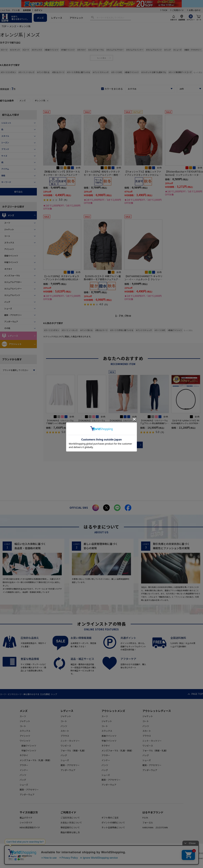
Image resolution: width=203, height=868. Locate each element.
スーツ (7, 223)
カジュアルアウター (13, 282)
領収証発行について (70, 827)
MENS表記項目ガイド (30, 827)
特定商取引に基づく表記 (125, 853)
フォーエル (148, 822)
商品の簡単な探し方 (70, 832)
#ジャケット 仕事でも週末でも (154, 72)
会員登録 (27, 10)
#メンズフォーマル (96, 50)
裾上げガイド (26, 818)
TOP (4, 26)
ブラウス (65, 736)
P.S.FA (145, 818)
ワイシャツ (25, 741)
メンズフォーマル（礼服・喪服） (36, 760)
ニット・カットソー (70, 741)
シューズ (8, 308)
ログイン (38, 10)
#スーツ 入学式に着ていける (79, 72)
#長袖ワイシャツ (51, 50)
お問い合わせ (195, 10)
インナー (24, 770)
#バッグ (168, 50)
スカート (65, 731)
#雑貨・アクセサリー (193, 50)
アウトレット (76, 18)
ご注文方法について (70, 818)
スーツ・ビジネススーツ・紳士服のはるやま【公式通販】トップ (28, 694)
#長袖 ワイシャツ (132, 72)
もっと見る (102, 58)
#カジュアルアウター (115, 50)
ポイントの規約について (113, 822)
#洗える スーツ (58, 72)
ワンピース (66, 746)
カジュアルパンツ (12, 295)
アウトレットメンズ (113, 711)
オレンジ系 (42, 100)
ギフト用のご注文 (110, 818)
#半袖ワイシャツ (68, 50)
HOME (55, 853)
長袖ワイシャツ (11, 256)
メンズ (40, 18)
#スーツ (4, 50)
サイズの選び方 (29, 812)
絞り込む (18, 192)
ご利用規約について (71, 853)
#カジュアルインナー (135, 50)
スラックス (9, 242)
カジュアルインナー (13, 289)
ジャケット (9, 229)
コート (7, 236)
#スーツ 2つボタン (8, 72)
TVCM (165, 10)
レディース (57, 18)
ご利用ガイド (178, 10)
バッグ (7, 302)
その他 (7, 328)
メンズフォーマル (12, 275)
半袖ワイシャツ (11, 262)
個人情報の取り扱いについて (97, 853)
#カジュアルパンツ (154, 50)
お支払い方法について (71, 822)
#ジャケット (15, 50)
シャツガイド (26, 822)
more (123, 445)
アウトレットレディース (157, 711)
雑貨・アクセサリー (13, 315)
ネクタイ (8, 269)
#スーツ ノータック (27, 72)
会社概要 (144, 853)
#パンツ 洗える (43, 72)
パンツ (23, 775)
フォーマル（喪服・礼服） (73, 751)
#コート (26, 50)
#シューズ (178, 50)
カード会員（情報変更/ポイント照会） (170, 853)
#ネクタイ (82, 50)
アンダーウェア (11, 322)
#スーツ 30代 (117, 72)
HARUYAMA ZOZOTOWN (155, 827)
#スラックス (37, 50)
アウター (24, 765)
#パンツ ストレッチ (101, 72)
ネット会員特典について (113, 827)
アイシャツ (9, 249)
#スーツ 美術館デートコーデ (180, 72)
